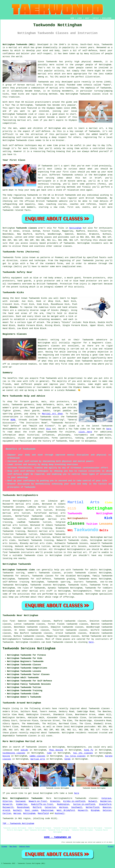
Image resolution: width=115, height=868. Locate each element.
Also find (9, 621)
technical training (49, 184)
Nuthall (17, 810)
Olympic (73, 120)
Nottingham (75, 228)
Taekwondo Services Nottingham (29, 649)
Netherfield (92, 807)
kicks (21, 94)
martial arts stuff (41, 591)
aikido (24, 750)
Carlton (7, 813)
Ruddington (63, 804)
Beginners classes (49, 346)
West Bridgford (66, 810)
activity (59, 71)
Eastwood (20, 801)
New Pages (13, 847)
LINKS (80, 18)
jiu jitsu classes (75, 756)
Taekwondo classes (86, 798)
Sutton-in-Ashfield (84, 804)
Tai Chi (54, 77)
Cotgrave (106, 798)
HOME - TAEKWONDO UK (57, 837)
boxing (6, 756)
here (109, 429)
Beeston (107, 807)
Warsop (17, 813)
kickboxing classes (14, 753)
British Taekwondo (65, 195)
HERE (13, 420)
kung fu (89, 750)
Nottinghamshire (82, 591)
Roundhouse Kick (60, 304)
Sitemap (4, 847)
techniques (31, 145)
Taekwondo (107, 44)
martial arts (57, 88)
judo (49, 753)
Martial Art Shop (52, 414)
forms (18, 257)
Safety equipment (12, 278)
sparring (60, 187)
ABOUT (87, 18)
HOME (72, 18)
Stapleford (105, 804)
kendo (67, 759)
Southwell (77, 807)
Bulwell (93, 801)
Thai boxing (56, 750)
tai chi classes (83, 753)
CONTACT (96, 18)
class (73, 172)
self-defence (43, 131)
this (48, 429)
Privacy (111, 847)
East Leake (31, 810)
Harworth (7, 804)
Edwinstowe (47, 810)
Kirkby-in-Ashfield (74, 801)
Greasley (55, 801)
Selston (107, 810)
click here (85, 432)
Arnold (6, 810)
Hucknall (60, 813)
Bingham (95, 810)
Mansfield (43, 813)
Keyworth (83, 810)
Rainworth (8, 807)
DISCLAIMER (107, 18)
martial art (15, 48)
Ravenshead (23, 807)
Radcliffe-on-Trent (42, 804)
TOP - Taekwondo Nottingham (18, 824)
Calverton (50, 807)
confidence (9, 54)
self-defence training (16, 582)
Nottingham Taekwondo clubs (19, 570)
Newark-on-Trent (38, 801)
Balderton (106, 801)
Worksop (64, 807)
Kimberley (22, 804)
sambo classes (37, 756)
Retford (37, 807)
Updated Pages (24, 847)
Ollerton (7, 801)
